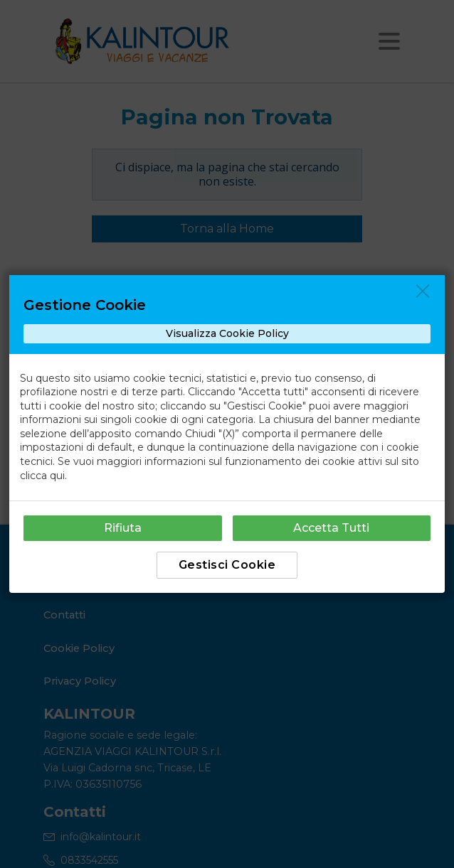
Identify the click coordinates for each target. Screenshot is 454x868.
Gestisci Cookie (227, 565)
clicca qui (42, 476)
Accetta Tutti (331, 528)
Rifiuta (123, 528)
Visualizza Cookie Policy (227, 333)
